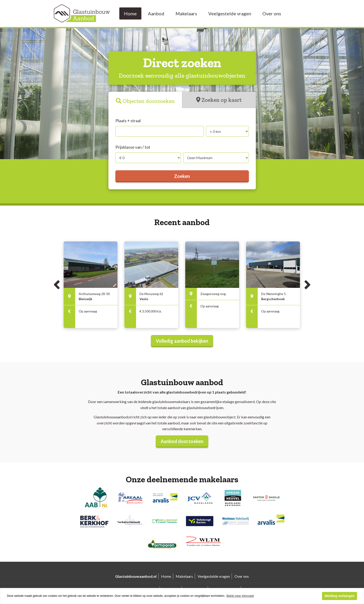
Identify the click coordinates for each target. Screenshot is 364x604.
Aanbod (156, 13)
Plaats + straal (128, 121)
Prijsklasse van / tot (133, 147)
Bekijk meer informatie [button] (240, 596)
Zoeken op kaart (222, 100)
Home (130, 13)
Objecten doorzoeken (149, 101)
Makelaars (186, 13)
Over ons (272, 13)
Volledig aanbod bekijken (182, 341)
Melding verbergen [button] (340, 596)
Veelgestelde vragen (230, 13)
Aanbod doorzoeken (182, 441)
